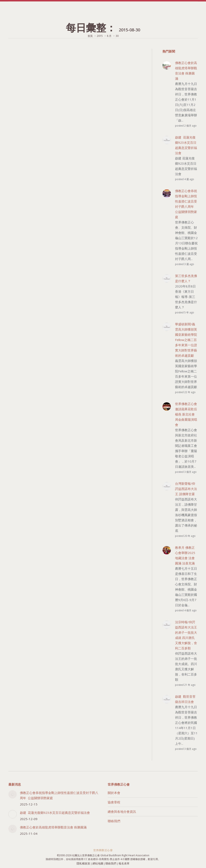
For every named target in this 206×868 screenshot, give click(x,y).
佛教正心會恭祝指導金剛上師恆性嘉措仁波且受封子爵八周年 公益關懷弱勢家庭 (59, 795)
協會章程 (114, 802)
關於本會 (114, 793)
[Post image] (13, 794)
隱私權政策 (83, 864)
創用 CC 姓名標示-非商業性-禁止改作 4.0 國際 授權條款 (109, 859)
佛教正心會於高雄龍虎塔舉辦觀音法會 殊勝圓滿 (53, 827)
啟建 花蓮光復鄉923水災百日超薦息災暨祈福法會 (55, 813)
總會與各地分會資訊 (122, 812)
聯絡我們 (114, 821)
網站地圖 (98, 864)
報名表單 (124, 864)
